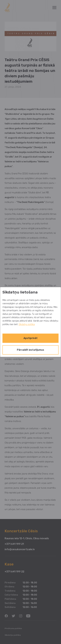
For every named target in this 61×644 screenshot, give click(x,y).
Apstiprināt (30, 338)
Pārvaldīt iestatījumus (30, 350)
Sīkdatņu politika (27, 324)
